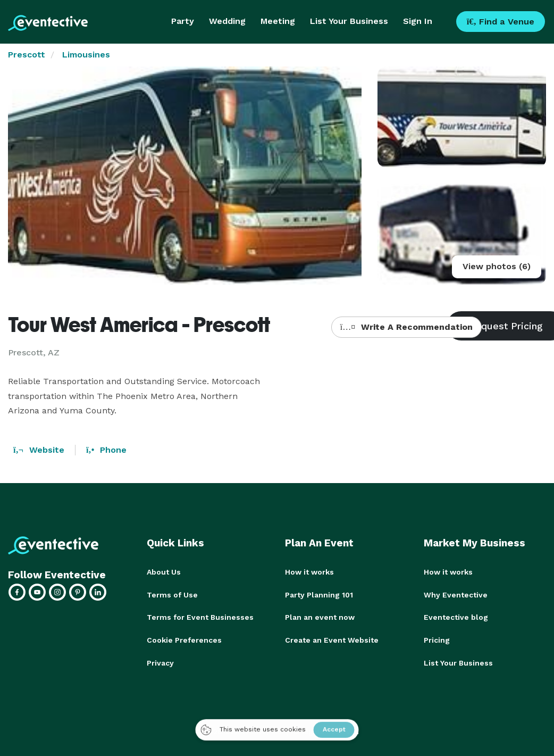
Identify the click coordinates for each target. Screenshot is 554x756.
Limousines (86, 55)
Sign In (418, 21)
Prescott (27, 55)
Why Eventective (456, 594)
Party (183, 21)
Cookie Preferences (184, 639)
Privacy (160, 661)
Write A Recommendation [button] (406, 327)
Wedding (227, 21)
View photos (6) (497, 266)
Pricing (437, 639)
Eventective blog (456, 617)
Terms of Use (172, 594)
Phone (106, 450)
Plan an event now (320, 617)
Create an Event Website (332, 639)
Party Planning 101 (319, 594)
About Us (164, 572)
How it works (309, 572)
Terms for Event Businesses (200, 617)
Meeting (278, 21)
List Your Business (349, 21)
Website (39, 450)
